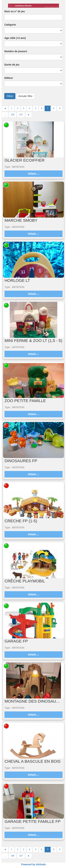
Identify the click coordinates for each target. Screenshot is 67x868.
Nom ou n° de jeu (15, 11)
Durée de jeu (12, 65)
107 (21, 115)
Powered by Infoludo (34, 864)
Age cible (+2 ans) (15, 38)
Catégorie (10, 25)
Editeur (9, 78)
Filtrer (10, 96)
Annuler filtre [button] (25, 96)
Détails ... (33, 174)
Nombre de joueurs (16, 51)
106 (13, 115)
